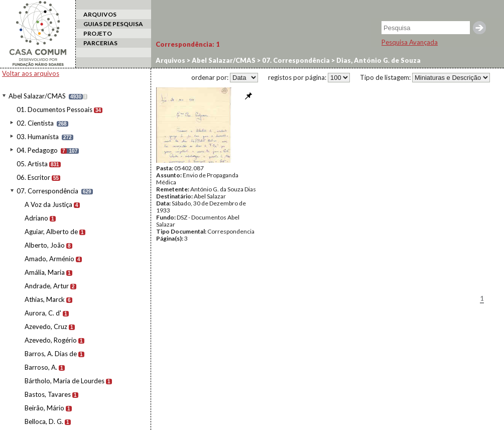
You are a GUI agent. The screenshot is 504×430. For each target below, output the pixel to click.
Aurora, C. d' (43, 313)
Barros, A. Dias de (51, 354)
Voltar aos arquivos (31, 73)
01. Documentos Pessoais (54, 110)
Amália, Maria (45, 272)
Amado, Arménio (49, 259)
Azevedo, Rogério (51, 340)
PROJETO (98, 33)
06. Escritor (33, 177)
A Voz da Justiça (48, 204)
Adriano (36, 218)
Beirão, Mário (44, 408)
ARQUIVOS (100, 14)
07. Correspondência (47, 191)
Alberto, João (45, 245)
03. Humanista (38, 137)
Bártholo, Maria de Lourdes (65, 381)
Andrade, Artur (47, 286)
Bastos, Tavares (48, 394)
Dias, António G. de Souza (378, 60)
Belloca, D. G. (44, 421)
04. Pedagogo (37, 150)
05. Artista (32, 164)
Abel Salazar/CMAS (37, 96)
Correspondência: (188, 44)
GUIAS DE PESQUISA (113, 24)
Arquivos (170, 60)
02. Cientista (35, 123)
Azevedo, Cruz (46, 327)
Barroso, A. (41, 367)
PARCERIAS (100, 43)
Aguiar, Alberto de (51, 232)
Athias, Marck (45, 299)
